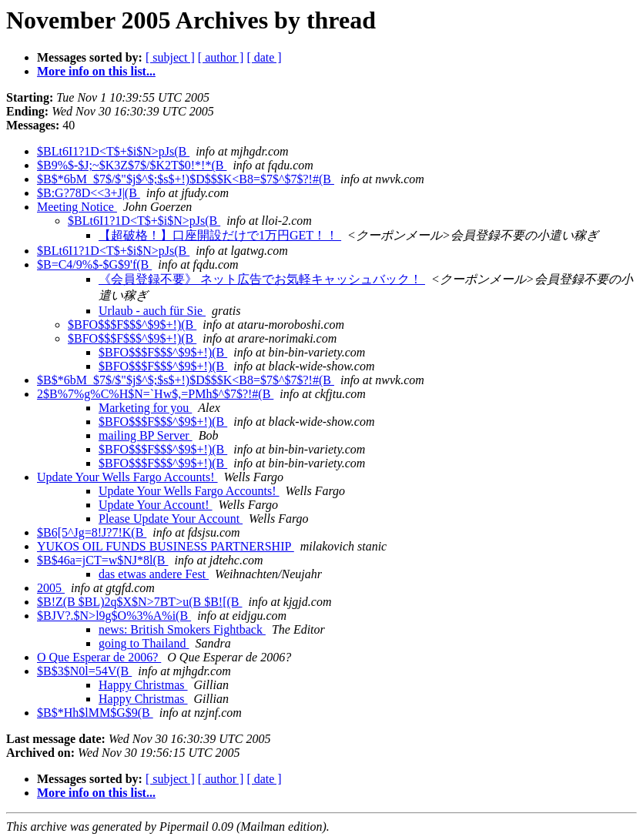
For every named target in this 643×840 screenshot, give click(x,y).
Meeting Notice (77, 207)
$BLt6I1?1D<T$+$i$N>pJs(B (113, 151)
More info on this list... (96, 71)
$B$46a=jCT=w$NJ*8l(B (103, 560)
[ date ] (264, 57)
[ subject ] (170, 57)
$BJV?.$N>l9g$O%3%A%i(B (114, 616)
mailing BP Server (146, 435)
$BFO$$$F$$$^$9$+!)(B (132, 325)
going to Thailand (144, 643)
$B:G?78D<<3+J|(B (89, 193)
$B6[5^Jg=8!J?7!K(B (92, 532)
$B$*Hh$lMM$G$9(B (95, 713)
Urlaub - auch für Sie (152, 311)
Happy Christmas (143, 685)
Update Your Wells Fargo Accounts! (127, 477)
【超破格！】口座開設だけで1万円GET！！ (220, 235)
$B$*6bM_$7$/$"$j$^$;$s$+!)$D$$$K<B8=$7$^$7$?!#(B (186, 179)
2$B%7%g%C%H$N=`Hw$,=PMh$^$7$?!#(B (155, 394)
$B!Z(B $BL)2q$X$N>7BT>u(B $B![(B (139, 602)
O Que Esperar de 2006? (99, 657)
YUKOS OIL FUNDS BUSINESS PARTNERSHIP (166, 546)
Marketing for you (145, 408)
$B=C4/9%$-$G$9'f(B (94, 264)
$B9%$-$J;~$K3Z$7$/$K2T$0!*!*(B (132, 165)
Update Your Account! (156, 505)
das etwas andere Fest (154, 574)
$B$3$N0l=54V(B (84, 671)
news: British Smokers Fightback (182, 629)
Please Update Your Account (171, 519)
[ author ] (221, 57)
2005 (51, 588)
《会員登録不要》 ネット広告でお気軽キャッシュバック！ (262, 279)
